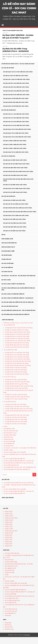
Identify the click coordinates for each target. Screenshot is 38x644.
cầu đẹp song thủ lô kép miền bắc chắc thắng (17, 144)
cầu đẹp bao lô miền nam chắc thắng (14, 207)
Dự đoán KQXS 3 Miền (8, 258)
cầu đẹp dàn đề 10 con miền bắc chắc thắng (16, 102)
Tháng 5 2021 (9, 551)
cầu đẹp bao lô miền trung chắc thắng (15, 167)
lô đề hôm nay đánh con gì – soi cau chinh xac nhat (18, 71)
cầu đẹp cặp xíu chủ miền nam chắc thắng (16, 211)
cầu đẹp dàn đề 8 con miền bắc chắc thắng (16, 98)
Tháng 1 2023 (9, 521)
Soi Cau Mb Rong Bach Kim (10, 313)
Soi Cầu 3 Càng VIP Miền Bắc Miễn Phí (13, 301)
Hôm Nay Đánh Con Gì (8, 254)
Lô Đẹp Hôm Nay (6, 266)
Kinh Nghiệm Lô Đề (7, 246)
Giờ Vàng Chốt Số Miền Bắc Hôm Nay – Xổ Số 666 (19, 571)
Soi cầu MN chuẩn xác (8, 203)
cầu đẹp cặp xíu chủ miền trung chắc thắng (16, 171)
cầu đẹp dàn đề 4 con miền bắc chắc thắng (16, 90)
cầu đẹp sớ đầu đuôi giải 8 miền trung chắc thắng (18, 178)
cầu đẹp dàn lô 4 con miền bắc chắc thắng (16, 121)
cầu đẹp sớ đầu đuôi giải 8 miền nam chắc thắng (17, 215)
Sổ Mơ (3, 242)
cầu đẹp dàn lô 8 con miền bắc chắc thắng (16, 129)
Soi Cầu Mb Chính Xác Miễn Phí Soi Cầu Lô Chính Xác (18, 309)
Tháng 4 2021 (9, 553)
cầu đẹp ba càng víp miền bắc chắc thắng (16, 83)
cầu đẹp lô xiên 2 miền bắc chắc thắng (15, 148)
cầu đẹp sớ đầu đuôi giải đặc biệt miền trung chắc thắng (18, 187)
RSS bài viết (8, 632)
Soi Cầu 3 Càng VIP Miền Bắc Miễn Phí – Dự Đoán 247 (17, 305)
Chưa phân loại (9, 567)
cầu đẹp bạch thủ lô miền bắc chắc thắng (16, 140)
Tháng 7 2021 (9, 546)
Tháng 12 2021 (9, 536)
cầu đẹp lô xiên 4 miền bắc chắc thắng (15, 155)
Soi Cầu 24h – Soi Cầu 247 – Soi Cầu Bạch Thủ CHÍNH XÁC (18, 283)
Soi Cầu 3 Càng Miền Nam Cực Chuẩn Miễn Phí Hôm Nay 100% (18, 296)
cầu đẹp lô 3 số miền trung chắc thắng (15, 192)
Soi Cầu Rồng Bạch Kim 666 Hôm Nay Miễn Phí (15, 322)
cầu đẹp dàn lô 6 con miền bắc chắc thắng (16, 125)
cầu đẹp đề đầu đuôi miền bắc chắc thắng (16, 109)
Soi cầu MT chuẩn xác (8, 163)
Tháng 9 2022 (9, 529)
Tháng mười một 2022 (11, 525)
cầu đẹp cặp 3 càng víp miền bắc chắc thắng (16, 86)
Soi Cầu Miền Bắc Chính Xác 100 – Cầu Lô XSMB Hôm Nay (18, 317)
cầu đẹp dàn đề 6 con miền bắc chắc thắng (16, 94)
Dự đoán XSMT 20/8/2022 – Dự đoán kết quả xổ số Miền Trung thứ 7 (17, 42)
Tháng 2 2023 (9, 519)
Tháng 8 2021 (9, 544)
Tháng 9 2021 (9, 542)
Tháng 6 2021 (9, 549)
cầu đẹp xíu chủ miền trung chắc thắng (15, 199)
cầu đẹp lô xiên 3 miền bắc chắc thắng (15, 152)
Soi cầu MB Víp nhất (8, 75)
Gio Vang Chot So (7, 279)
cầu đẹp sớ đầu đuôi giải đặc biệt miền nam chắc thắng (20, 219)
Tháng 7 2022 (9, 534)
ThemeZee (27, 642)
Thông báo (8, 622)
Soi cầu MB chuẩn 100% (9, 117)
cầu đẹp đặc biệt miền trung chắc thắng (15, 175)
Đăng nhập (8, 630)
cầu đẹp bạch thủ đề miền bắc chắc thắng (16, 106)
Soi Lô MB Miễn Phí (7, 275)
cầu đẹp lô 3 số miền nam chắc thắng (14, 238)
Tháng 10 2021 (9, 540)
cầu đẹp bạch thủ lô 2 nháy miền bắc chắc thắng (18, 79)
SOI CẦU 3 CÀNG (6, 287)
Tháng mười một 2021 (11, 538)
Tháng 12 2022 (9, 523)
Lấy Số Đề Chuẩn (7, 262)
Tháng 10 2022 (9, 527)
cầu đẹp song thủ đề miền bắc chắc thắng (16, 113)
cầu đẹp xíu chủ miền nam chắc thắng (14, 226)
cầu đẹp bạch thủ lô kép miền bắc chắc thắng (17, 136)
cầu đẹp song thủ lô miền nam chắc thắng (16, 222)
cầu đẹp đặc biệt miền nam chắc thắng (15, 234)
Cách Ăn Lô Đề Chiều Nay (9, 250)
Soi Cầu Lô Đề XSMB (7, 270)
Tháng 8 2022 (9, 531)
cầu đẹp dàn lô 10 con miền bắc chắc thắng (16, 133)
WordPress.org (9, 636)
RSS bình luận (9, 634)
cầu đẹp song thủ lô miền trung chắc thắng (16, 196)
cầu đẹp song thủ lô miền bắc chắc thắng (16, 159)
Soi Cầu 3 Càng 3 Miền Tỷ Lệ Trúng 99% (13, 291)
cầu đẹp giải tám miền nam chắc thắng (15, 230)
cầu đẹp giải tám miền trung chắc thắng (15, 182)
